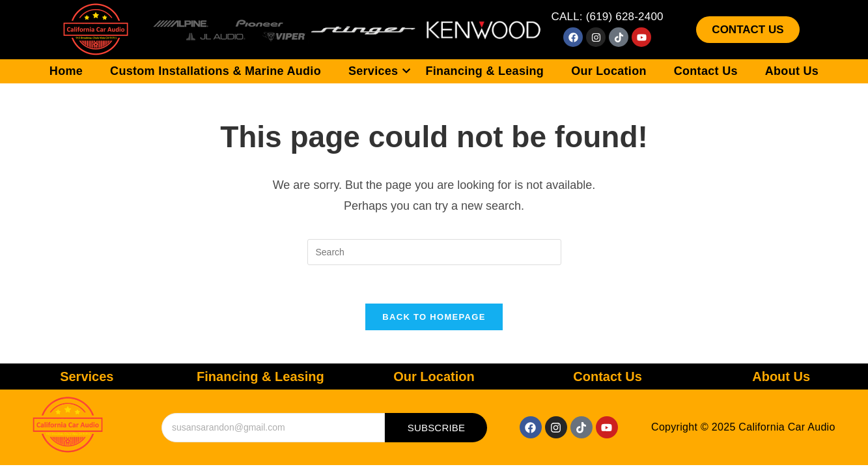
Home (66, 71)
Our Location (609, 71)
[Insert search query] (434, 252)
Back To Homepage (434, 318)
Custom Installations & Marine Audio (216, 71)
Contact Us (706, 71)
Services (380, 71)
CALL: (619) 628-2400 (607, 17)
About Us (792, 71)
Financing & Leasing (484, 71)
